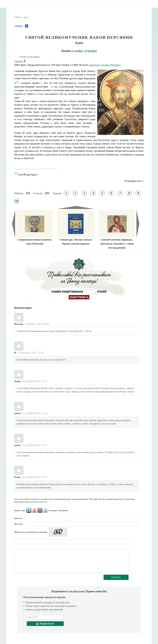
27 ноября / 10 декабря (84, 51)
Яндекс (34, 510)
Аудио (26, 17)
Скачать (20, 61)
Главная (17, 17)
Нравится (19, 26)
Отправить (116, 577)
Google (46, 510)
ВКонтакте (29, 510)
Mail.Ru (40, 510)
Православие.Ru (40, 502)
